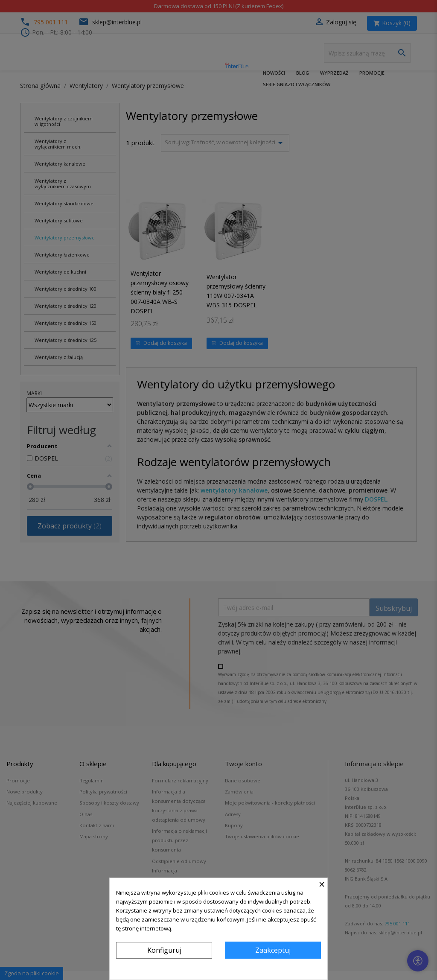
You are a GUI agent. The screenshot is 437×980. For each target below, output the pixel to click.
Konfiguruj (164, 950)
